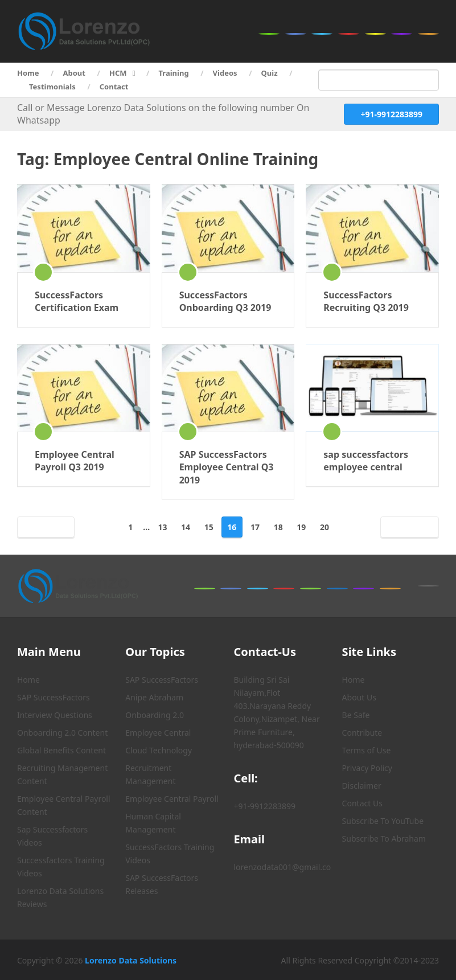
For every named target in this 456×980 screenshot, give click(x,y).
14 (186, 527)
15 (209, 527)
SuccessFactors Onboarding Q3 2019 (225, 301)
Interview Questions (55, 715)
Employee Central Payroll (172, 799)
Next (407, 527)
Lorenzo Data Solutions (131, 960)
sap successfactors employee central (366, 461)
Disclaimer (362, 786)
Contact (114, 87)
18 (278, 527)
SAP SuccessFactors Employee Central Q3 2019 (227, 467)
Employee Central (158, 733)
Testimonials (52, 87)
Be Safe (356, 715)
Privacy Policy (367, 768)
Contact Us (362, 803)
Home (28, 73)
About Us (359, 697)
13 (162, 527)
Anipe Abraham (154, 697)
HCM (118, 73)
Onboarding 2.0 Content (62, 733)
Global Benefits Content (61, 750)
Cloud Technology (159, 750)
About (74, 73)
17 (255, 527)
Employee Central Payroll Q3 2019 (75, 461)
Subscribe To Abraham (384, 838)
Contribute (362, 733)
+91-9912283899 (391, 114)
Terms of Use (367, 750)
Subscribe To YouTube (383, 821)
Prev (48, 527)
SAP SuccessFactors (54, 697)
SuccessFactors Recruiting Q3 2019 (366, 301)
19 (301, 527)
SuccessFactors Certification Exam (77, 301)
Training (174, 73)
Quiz (270, 73)
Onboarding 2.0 (155, 715)
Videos (225, 73)
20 (324, 527)
